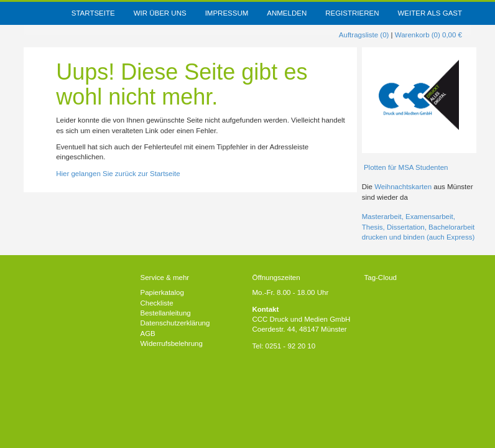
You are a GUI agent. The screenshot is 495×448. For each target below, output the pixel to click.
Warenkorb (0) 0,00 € (428, 35)
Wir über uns (160, 13)
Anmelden (287, 13)
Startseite (93, 13)
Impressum (227, 13)
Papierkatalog (162, 292)
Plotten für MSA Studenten (405, 167)
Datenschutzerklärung (175, 323)
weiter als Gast (430, 13)
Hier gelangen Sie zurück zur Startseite (118, 174)
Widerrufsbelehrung (172, 343)
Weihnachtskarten (404, 187)
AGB (148, 334)
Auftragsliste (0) (364, 35)
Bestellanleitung (166, 313)
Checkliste (157, 303)
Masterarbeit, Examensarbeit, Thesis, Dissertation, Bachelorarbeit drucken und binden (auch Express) (419, 227)
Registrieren (352, 13)
